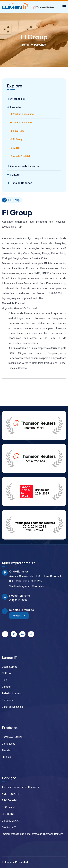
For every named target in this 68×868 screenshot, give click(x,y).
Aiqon (15, 148)
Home (26, 45)
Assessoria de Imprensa (23, 166)
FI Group (16, 139)
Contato (13, 175)
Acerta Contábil (20, 156)
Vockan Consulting (22, 114)
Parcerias (14, 107)
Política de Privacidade (16, 862)
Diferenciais (16, 99)
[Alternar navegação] (64, 7)
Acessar (19, 616)
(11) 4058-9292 (18, 600)
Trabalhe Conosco (20, 183)
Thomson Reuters (21, 123)
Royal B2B (17, 131)
